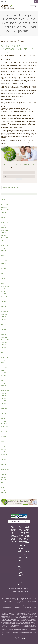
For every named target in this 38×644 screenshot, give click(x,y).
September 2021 (5, 258)
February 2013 (5, 487)
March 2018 (4, 355)
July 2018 (3, 345)
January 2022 (4, 248)
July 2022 (3, 240)
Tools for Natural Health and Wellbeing (21, 572)
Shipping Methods (14, 540)
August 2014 (4, 442)
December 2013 (5, 462)
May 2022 (4, 243)
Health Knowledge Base (27, 552)
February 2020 (5, 299)
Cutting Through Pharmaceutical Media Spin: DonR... (17, 49)
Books (19, 586)
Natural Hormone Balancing (20, 556)
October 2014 (4, 436)
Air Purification (21, 579)
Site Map (11, 639)
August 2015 (4, 411)
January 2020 (4, 301)
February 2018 (5, 358)
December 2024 (5, 228)
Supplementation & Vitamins (21, 542)
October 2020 (4, 284)
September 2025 (5, 210)
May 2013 (4, 480)
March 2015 (4, 424)
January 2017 (4, 383)
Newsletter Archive (27, 530)
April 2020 (4, 294)
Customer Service (14, 530)
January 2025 (4, 225)
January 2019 (4, 329)
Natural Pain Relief (21, 564)
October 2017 (4, 363)
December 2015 (5, 406)
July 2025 (3, 212)
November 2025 (5, 205)
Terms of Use (25, 639)
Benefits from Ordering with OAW (27, 542)
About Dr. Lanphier (27, 527)
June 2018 (4, 347)
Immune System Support (20, 546)
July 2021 (3, 263)
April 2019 (4, 324)
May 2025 (4, 217)
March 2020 (4, 296)
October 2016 (4, 388)
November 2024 (5, 230)
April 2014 (4, 452)
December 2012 (5, 492)
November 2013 (5, 465)
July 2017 (3, 370)
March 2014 (4, 454)
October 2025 (4, 207)
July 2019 (3, 317)
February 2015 (5, 426)
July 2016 (3, 396)
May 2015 (4, 419)
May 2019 (4, 322)
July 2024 (3, 233)
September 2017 (5, 365)
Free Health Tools (26, 556)
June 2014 (4, 447)
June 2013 (4, 477)
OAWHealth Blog (27, 537)
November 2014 (5, 434)
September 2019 (5, 312)
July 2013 (3, 475)
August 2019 (4, 314)
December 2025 (5, 202)
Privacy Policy (18, 639)
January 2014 (4, 459)
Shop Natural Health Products (20, 528)
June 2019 (4, 319)
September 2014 (5, 439)
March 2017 (4, 380)
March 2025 (4, 220)
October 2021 (4, 256)
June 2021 (4, 266)
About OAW (13, 533)
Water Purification (21, 576)
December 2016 (5, 386)
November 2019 (5, 307)
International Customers (14, 537)
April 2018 (4, 352)
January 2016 (4, 403)
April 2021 (4, 271)
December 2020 (5, 281)
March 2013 (4, 485)
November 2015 (5, 408)
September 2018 (5, 340)
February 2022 (5, 245)
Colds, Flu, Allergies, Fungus (20, 550)
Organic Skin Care (20, 567)
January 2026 (4, 200)
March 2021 (4, 273)
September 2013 (5, 470)
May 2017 (4, 375)
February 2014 (5, 457)
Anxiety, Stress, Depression (21, 561)
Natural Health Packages (20, 538)
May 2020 (4, 291)
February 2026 (5, 197)
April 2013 (4, 482)
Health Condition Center (27, 547)
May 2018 (4, 350)
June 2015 (4, 416)
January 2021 (4, 279)
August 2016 (4, 393)
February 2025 (5, 223)
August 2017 (4, 368)
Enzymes (20, 553)
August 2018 (4, 342)
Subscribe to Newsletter (27, 534)
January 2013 (4, 490)
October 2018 (4, 337)
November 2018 (5, 335)
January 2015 (4, 429)
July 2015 (3, 414)
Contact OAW (13, 527)
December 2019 (5, 304)
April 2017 (4, 378)
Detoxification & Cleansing (21, 534)
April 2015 (4, 421)
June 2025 (4, 215)
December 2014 (5, 431)
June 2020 (4, 289)
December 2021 (5, 250)
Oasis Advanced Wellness (11, 187)
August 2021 (4, 261)
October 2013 (4, 467)
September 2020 (5, 286)
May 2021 (4, 268)
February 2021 (5, 276)
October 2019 (4, 309)
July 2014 (3, 444)
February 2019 (5, 327)
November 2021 (5, 253)
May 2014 (4, 449)
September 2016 (5, 391)
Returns (13, 535)
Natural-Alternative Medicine (20, 583)
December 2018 (5, 332)
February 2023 (5, 238)
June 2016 (4, 398)
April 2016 (4, 401)
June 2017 (4, 373)
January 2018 (4, 360)
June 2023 (4, 235)
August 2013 (4, 472)
